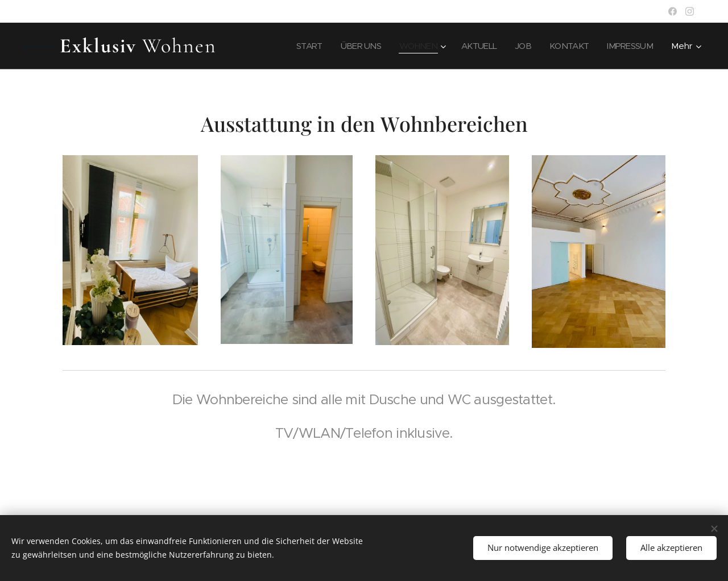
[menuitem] (296, 46)
